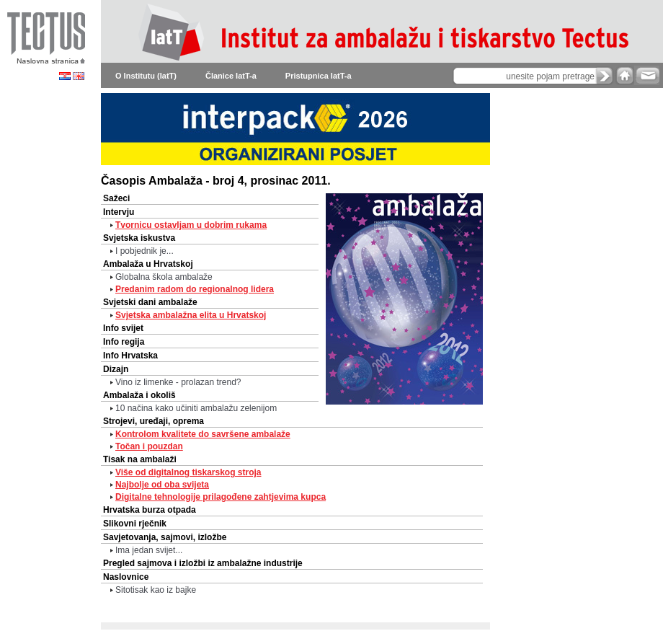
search (605, 76)
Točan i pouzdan (149, 446)
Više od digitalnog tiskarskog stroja (188, 472)
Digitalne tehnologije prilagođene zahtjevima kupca (221, 497)
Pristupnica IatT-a (319, 76)
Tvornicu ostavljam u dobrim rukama (191, 225)
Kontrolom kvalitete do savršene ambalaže (203, 434)
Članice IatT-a (231, 76)
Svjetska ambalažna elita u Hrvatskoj (191, 315)
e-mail (647, 75)
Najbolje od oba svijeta (162, 485)
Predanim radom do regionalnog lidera (195, 289)
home (625, 75)
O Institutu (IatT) (146, 76)
